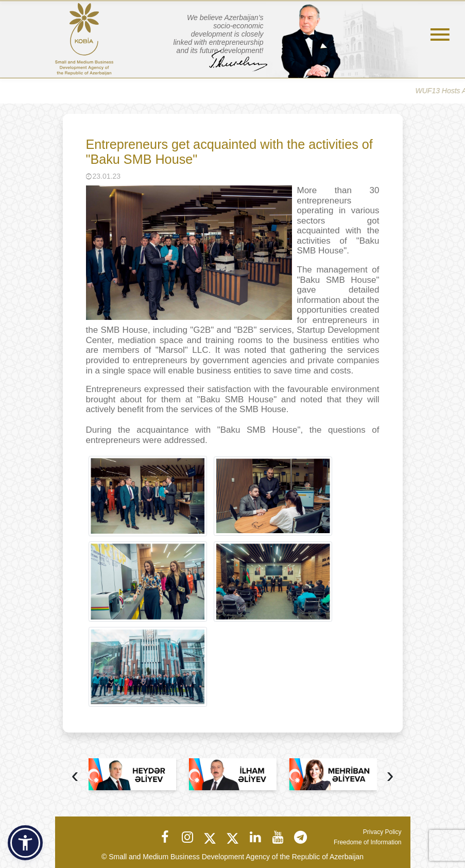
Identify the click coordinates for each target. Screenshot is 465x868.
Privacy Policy (382, 832)
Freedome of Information (367, 842)
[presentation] (75, 777)
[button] (25, 843)
